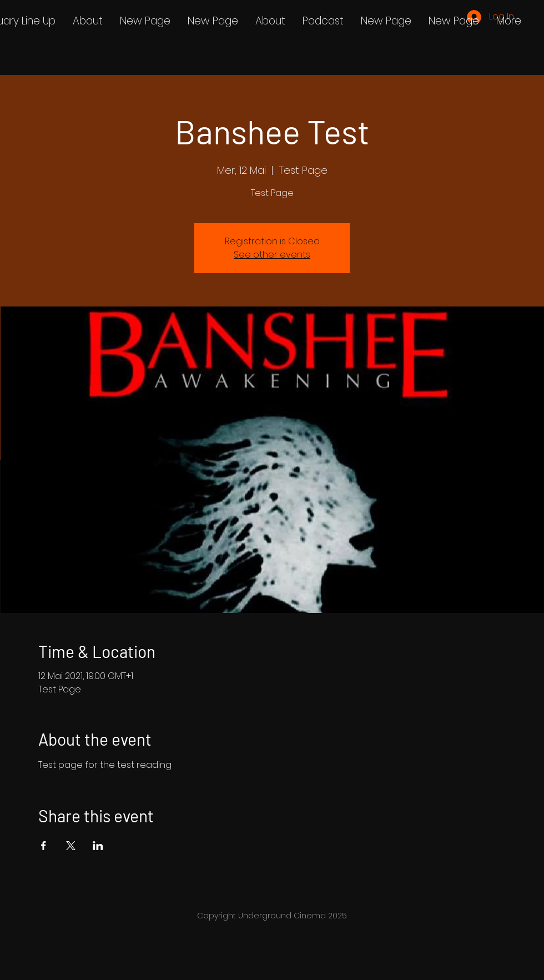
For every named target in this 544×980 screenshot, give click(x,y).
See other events (272, 255)
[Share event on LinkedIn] (98, 846)
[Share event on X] (71, 846)
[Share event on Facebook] (44, 846)
